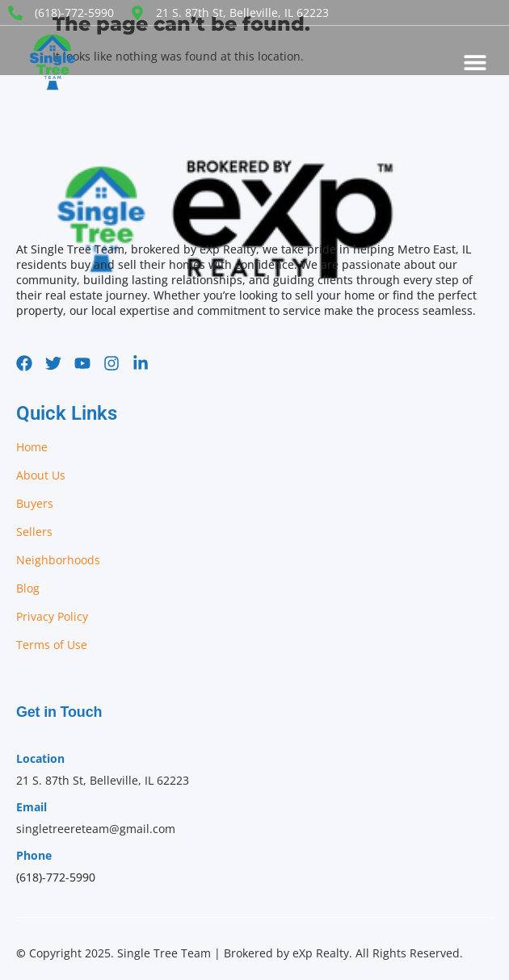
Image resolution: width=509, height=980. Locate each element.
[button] (475, 63)
